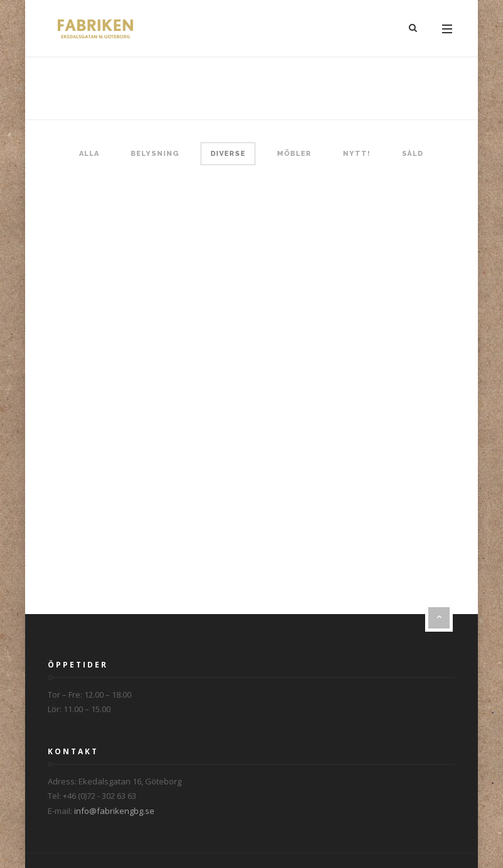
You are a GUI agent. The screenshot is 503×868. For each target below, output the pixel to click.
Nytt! (357, 154)
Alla (89, 154)
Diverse (228, 154)
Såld (413, 154)
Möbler (294, 154)
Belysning (155, 154)
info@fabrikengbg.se (114, 811)
